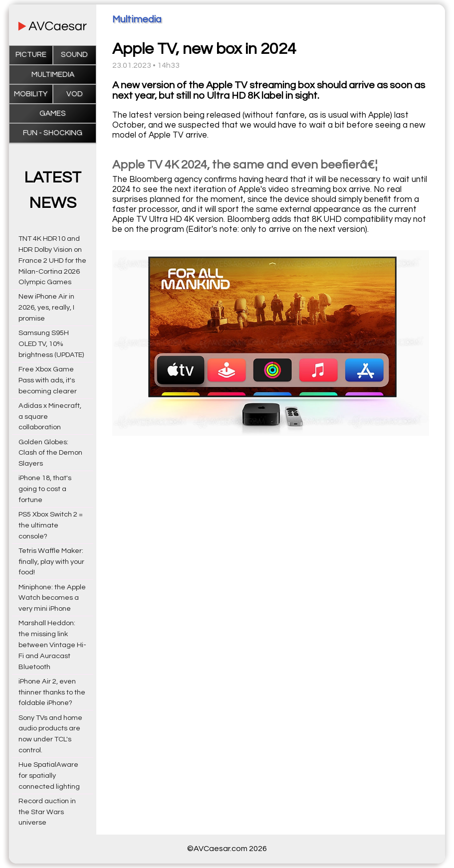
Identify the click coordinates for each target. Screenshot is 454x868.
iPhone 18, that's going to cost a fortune (45, 489)
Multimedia (53, 75)
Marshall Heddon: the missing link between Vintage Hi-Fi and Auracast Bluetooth (52, 645)
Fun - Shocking (53, 133)
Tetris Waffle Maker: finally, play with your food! (51, 562)
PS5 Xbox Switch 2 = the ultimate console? (51, 525)
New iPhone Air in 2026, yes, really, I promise (46, 307)
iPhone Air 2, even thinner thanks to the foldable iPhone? (52, 692)
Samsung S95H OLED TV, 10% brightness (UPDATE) (51, 344)
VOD (75, 94)
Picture (31, 55)
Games (53, 113)
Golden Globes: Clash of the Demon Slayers (50, 453)
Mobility (31, 94)
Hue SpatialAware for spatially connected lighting (49, 776)
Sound (74, 55)
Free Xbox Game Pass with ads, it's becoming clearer (48, 380)
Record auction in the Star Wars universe (47, 812)
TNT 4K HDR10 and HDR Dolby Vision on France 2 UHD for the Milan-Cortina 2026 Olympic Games (52, 260)
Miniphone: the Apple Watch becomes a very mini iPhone (52, 598)
